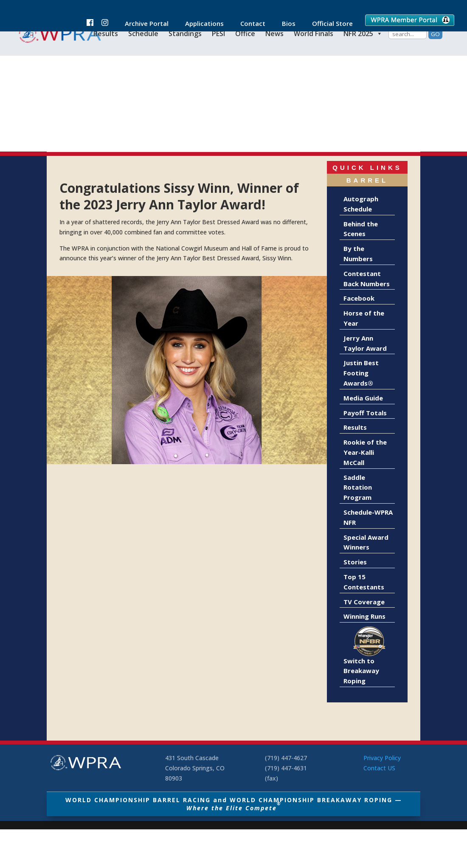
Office (245, 34)
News (274, 34)
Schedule (143, 34)
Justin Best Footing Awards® (361, 373)
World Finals (314, 34)
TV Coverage (364, 602)
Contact (249, 24)
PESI (218, 34)
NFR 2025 (363, 34)
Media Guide (363, 398)
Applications (200, 24)
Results (106, 34)
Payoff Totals (365, 413)
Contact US (379, 768)
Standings (185, 34)
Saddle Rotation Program (358, 488)
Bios (284, 24)
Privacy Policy (382, 758)
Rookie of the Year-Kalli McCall (365, 452)
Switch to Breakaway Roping (361, 671)
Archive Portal (142, 24)
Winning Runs (364, 616)
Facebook (359, 298)
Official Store (328, 24)
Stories (355, 562)
